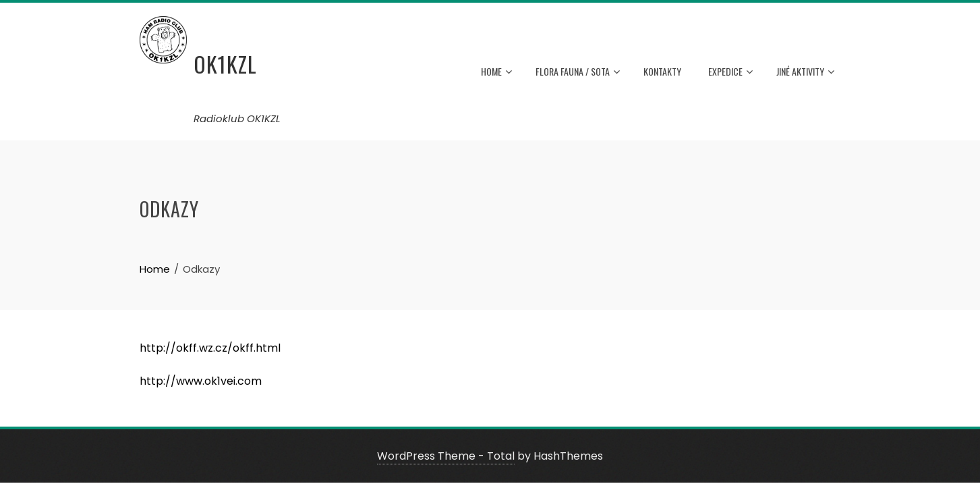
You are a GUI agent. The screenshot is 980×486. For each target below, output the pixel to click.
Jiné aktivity (805, 72)
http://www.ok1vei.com (201, 381)
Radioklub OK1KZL (237, 118)
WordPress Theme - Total (446, 456)
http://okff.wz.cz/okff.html (210, 348)
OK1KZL (225, 64)
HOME (496, 72)
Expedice (730, 72)
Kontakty (662, 71)
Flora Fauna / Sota (578, 72)
